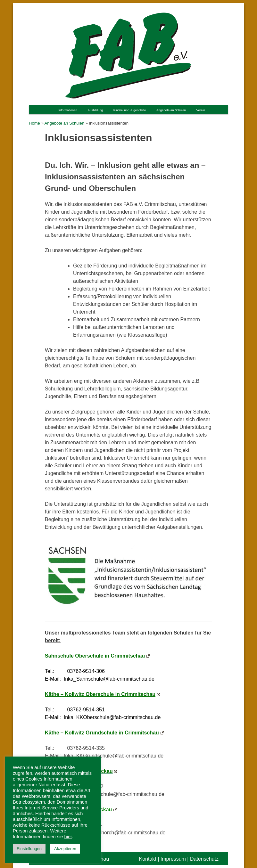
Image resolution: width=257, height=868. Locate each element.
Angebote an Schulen (171, 110)
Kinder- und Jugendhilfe (130, 110)
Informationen (68, 110)
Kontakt (147, 859)
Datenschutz (204, 859)
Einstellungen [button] (29, 849)
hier (68, 837)
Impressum (173, 859)
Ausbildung (95, 110)
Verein (201, 110)
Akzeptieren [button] (65, 849)
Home (34, 123)
